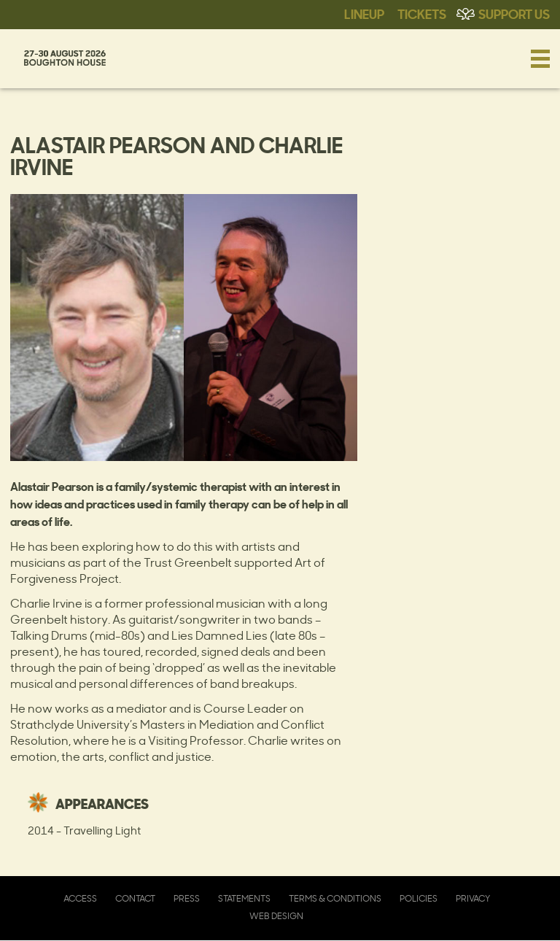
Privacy (473, 898)
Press (187, 898)
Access (80, 898)
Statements (244, 898)
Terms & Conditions (335, 898)
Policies (419, 898)
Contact (135, 898)
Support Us (514, 13)
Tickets (422, 13)
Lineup (364, 13)
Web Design (276, 916)
